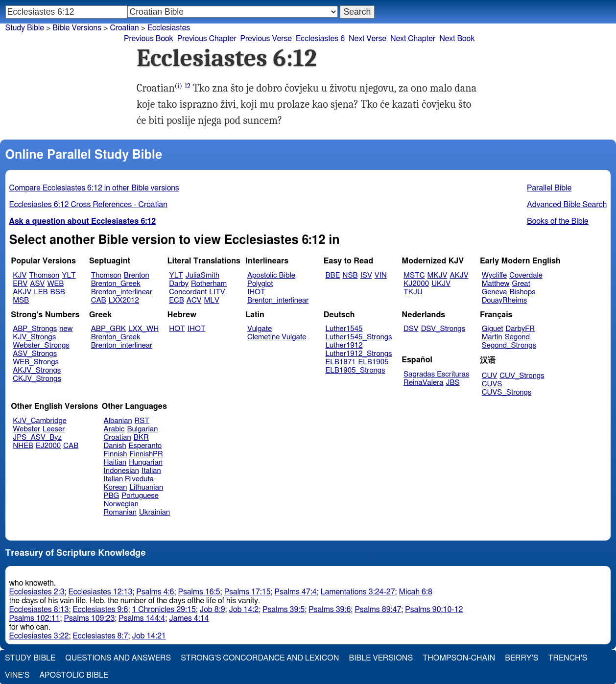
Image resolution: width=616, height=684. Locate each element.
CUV (490, 376)
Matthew (496, 284)
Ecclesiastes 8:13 (39, 610)
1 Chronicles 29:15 (164, 610)
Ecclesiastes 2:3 (37, 592)
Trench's (568, 658)
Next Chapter (413, 39)
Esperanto (145, 446)
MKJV (437, 275)
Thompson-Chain (459, 658)
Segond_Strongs (509, 345)
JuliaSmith (202, 275)
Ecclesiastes (169, 28)
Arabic (114, 429)
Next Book (457, 39)
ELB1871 (341, 362)
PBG (112, 496)
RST (142, 421)
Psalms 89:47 (378, 610)
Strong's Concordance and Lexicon (260, 658)
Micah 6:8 (416, 592)
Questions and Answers (118, 658)
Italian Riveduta (129, 479)
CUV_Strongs (522, 376)
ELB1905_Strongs (355, 370)
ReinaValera (423, 383)
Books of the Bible (558, 221)
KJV (20, 275)
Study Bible (25, 28)
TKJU (413, 292)
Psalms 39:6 (330, 610)
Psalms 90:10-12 (434, 610)
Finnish (116, 454)
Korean (116, 487)
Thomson (44, 275)
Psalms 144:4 (142, 618)
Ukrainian (154, 512)
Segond (517, 337)
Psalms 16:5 (199, 592)
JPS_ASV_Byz (37, 437)
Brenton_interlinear (122, 292)
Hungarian (146, 462)
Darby (179, 284)
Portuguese (140, 496)
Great (521, 284)
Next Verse (367, 39)
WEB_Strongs (36, 362)
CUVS (492, 384)
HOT (177, 329)
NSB (350, 275)
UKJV (441, 284)
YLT (69, 275)
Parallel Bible (549, 188)
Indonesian (122, 471)
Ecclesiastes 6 (320, 39)
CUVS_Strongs (507, 392)
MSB (21, 300)
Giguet (493, 329)
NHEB (23, 446)
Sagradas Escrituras (436, 374)
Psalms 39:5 (284, 610)
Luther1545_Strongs (359, 337)
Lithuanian (146, 487)
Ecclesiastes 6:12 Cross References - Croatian (88, 205)
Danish (115, 446)
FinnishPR (146, 454)
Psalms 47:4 (296, 592)
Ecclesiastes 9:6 (100, 610)
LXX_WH (143, 329)
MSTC (414, 275)
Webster (26, 429)
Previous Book (149, 39)
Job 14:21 (149, 636)
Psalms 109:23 (89, 618)
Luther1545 (344, 329)
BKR (141, 437)
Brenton (137, 275)
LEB (41, 292)
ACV (194, 300)
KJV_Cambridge (40, 421)
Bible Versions (77, 28)
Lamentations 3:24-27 (358, 592)
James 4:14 (189, 618)
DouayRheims (505, 300)
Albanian (118, 421)
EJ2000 (48, 446)
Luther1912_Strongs (359, 354)
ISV (366, 275)
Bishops (522, 292)
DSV (411, 329)
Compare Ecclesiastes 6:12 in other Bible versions (94, 188)
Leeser (54, 429)
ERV (20, 284)
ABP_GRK (108, 329)
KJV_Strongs (34, 337)
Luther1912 (344, 345)
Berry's (521, 658)
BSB (58, 292)
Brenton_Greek (116, 284)
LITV (217, 292)
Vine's (17, 675)
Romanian (120, 512)
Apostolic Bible (74, 675)
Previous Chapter (207, 39)
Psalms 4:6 (155, 592)
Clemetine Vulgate (277, 337)
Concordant (188, 292)
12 (188, 86)
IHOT (256, 292)
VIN (381, 275)
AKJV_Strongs (37, 370)
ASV (37, 284)
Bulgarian (142, 429)
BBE (333, 275)
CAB (99, 300)
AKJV (22, 292)
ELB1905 (374, 362)
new (66, 329)
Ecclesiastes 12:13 (101, 592)
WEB (55, 284)
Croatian (118, 437)
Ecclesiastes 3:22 (39, 636)
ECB (176, 300)
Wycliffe (494, 275)
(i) (178, 86)
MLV (211, 300)
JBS (452, 383)
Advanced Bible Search (567, 205)
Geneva (495, 292)
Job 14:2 (244, 610)
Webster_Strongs (41, 345)
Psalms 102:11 (35, 618)
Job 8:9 (213, 610)
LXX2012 (124, 300)
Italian (151, 471)
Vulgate (260, 329)
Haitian (115, 462)
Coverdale (526, 275)
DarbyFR (521, 329)
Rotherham (209, 284)
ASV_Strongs (35, 354)
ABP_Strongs (35, 329)
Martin (492, 337)
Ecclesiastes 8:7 (100, 636)
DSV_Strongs (443, 329)
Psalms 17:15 (248, 592)
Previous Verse (266, 39)
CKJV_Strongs (37, 379)
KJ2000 (416, 284)
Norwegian (121, 504)
